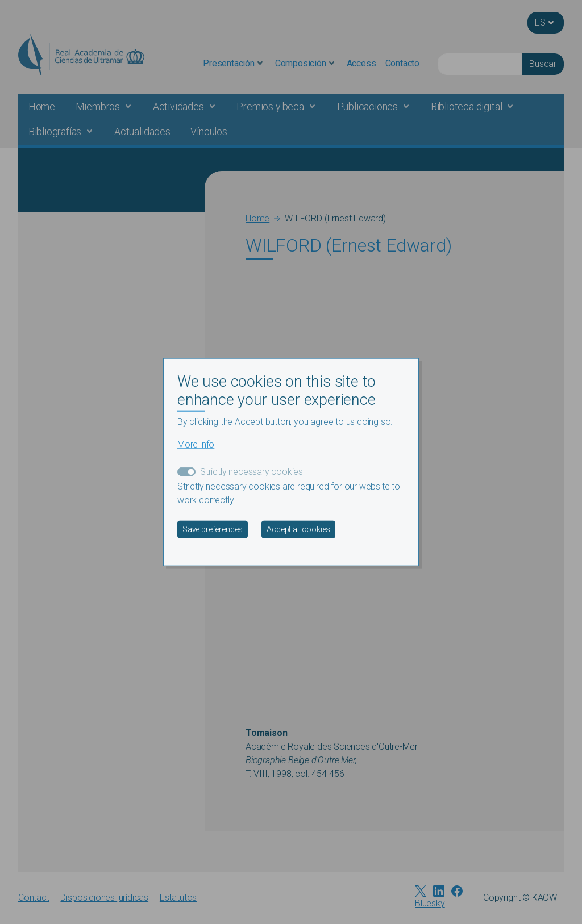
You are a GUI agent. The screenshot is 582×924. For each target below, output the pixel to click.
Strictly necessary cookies (251, 472)
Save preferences (213, 529)
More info (196, 444)
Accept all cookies (298, 529)
